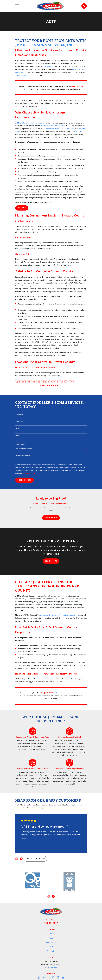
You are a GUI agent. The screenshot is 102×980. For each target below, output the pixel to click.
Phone (18, 428)
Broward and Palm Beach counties (53, 126)
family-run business (37, 123)
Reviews (22, 208)
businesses (49, 66)
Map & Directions (51, 968)
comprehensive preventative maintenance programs (59, 615)
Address (19, 442)
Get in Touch (51, 518)
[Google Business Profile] (39, 978)
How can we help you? (23, 456)
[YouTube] (63, 978)
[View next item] (21, 859)
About (51, 938)
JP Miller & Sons (21, 123)
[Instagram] (58, 978)
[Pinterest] (53, 978)
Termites (51, 947)
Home (51, 934)
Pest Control (51, 943)
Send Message (25, 480)
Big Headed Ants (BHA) (51, 129)
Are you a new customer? (24, 449)
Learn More (51, 561)
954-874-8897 (51, 923)
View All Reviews (36, 859)
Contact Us (51, 951)
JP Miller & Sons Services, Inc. (45, 45)
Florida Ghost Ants (67, 129)
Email (18, 435)
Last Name (19, 422)
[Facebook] (44, 978)
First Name (20, 415)
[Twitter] (49, 978)
